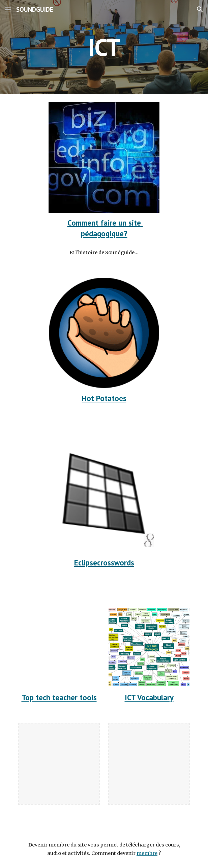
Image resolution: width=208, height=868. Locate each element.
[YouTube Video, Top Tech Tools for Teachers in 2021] (59, 647)
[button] (8, 9)
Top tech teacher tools (59, 697)
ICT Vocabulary (149, 697)
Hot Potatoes (104, 398)
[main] (104, 47)
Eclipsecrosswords (104, 563)
